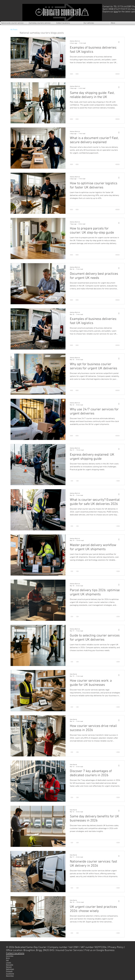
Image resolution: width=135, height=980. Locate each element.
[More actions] (120, 42)
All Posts (14, 30)
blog (116, 12)
